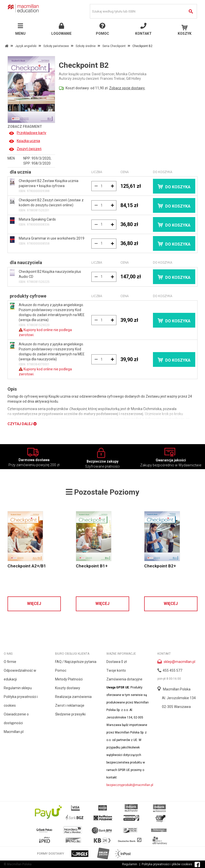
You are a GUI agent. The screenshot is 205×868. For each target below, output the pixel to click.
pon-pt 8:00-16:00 (169, 679)
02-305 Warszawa (176, 707)
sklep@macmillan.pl (179, 662)
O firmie (10, 662)
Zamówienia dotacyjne (124, 679)
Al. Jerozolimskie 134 (179, 698)
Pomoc (61, 670)
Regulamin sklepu (18, 688)
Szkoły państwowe (56, 46)
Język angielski (26, 46)
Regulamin (130, 864)
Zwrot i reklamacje (70, 705)
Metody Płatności (69, 679)
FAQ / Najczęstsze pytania (76, 662)
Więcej (34, 604)
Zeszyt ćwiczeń (25, 149)
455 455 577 (172, 670)
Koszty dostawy (68, 688)
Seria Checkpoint (114, 46)
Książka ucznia (24, 141)
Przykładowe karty (28, 133)
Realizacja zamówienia (73, 697)
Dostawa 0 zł (117, 662)
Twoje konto (116, 670)
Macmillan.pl (14, 732)
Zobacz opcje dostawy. (127, 88)
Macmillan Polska (177, 689)
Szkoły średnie (86, 46)
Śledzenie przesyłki (70, 714)
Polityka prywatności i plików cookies (167, 864)
